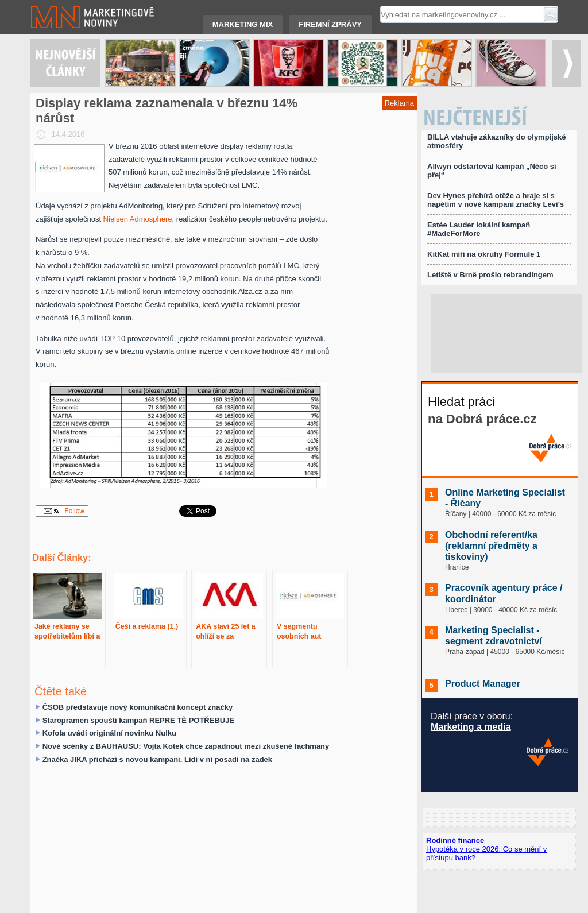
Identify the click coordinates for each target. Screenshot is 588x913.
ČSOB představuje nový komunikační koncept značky (138, 707)
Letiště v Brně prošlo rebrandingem (490, 275)
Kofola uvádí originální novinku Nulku (109, 733)
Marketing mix (243, 24)
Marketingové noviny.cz (79, 17)
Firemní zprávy (330, 24)
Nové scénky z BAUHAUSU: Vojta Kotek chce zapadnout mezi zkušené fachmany (186, 746)
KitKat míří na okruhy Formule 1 (484, 254)
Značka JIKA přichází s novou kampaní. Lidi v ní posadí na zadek (157, 759)
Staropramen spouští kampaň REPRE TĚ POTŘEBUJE (138, 720)
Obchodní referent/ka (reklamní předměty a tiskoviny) (491, 546)
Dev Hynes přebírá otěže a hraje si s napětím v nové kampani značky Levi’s (496, 200)
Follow (64, 511)
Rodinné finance (455, 840)
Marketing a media (471, 727)
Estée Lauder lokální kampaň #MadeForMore (479, 229)
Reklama (399, 103)
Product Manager (483, 684)
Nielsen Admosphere (138, 219)
